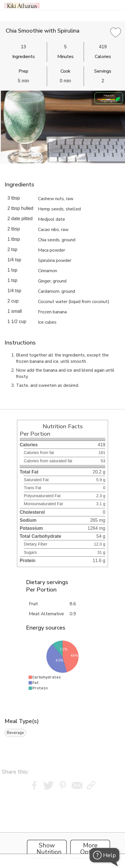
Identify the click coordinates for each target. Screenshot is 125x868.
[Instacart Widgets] (62, 827)
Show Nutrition (49, 849)
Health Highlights (109, 98)
